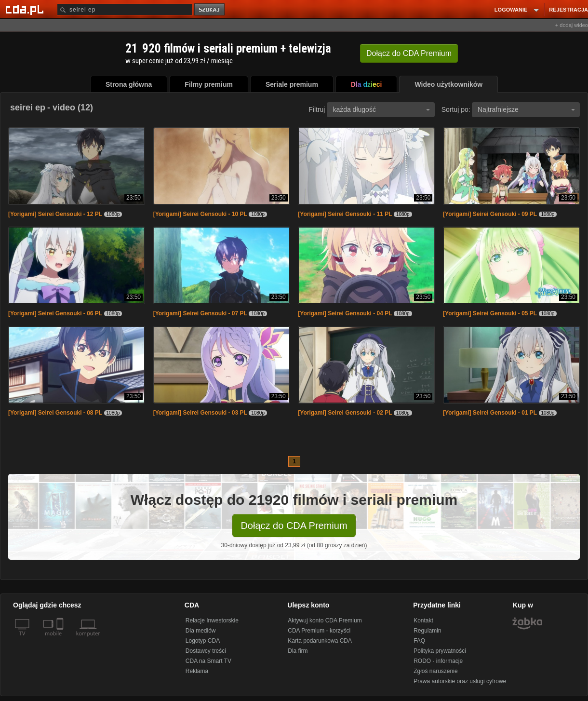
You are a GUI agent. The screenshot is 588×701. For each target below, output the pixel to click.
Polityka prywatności (440, 651)
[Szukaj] (125, 9)
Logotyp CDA (203, 641)
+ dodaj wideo (572, 25)
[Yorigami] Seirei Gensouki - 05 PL (490, 313)
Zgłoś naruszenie (435, 671)
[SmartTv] (61, 639)
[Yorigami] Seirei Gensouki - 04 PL (345, 313)
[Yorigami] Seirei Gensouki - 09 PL (490, 214)
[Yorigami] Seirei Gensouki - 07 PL (200, 313)
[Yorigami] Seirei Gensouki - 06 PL (55, 313)
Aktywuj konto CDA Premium (325, 620)
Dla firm (298, 651)
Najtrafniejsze (526, 109)
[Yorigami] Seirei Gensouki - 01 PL (490, 413)
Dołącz (409, 53)
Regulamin (427, 631)
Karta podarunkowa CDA (320, 641)
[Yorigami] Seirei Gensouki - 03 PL (200, 413)
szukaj (210, 10)
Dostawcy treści (206, 651)
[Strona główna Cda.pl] (26, 9)
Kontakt (423, 620)
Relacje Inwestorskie (212, 620)
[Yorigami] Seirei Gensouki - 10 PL (200, 214)
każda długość (381, 109)
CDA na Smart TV (208, 661)
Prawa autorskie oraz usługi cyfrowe (460, 681)
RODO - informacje (438, 661)
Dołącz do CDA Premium (294, 526)
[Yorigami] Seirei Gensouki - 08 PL (55, 413)
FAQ (419, 641)
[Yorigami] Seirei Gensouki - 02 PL (345, 413)
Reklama (197, 671)
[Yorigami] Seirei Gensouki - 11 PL (345, 214)
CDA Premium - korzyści (319, 631)
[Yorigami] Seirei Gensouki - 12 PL (55, 214)
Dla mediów (201, 631)
